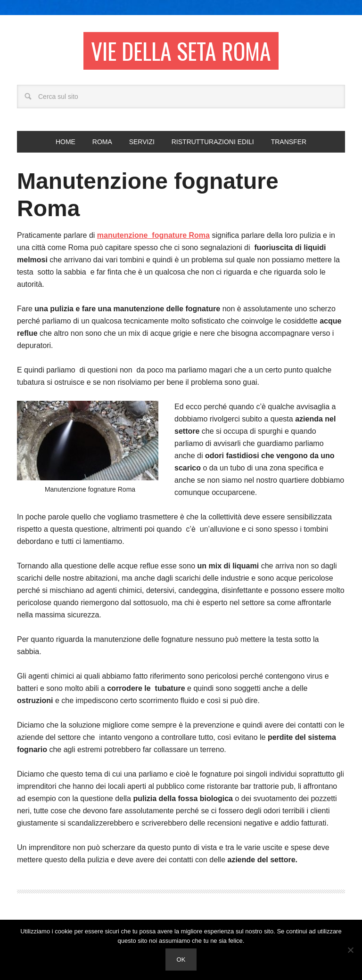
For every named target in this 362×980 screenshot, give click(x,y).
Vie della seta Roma (181, 51)
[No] (350, 950)
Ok (181, 960)
